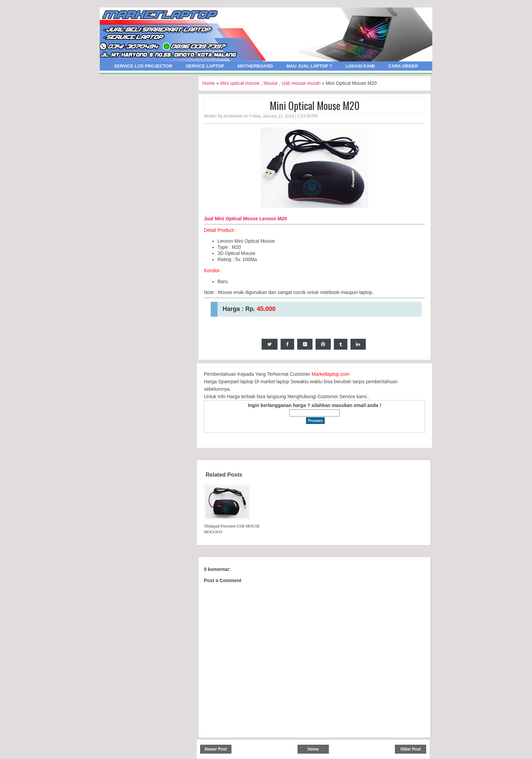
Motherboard (255, 66)
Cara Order (403, 66)
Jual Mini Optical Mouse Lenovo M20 (245, 219)
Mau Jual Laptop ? (309, 66)
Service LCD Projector (143, 66)
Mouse (271, 83)
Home (208, 83)
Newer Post (216, 749)
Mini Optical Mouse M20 (315, 106)
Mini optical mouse (240, 83)
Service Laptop (205, 66)
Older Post (411, 749)
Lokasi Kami (360, 66)
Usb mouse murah (301, 83)
